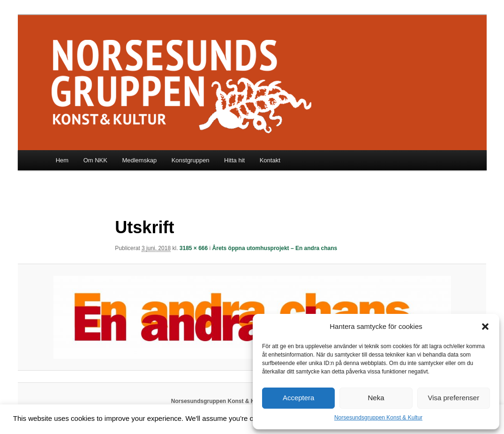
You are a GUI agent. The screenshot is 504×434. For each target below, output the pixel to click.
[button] (485, 327)
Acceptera (299, 398)
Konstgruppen (191, 160)
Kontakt (270, 160)
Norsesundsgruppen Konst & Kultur (378, 418)
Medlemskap (139, 160)
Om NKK (95, 160)
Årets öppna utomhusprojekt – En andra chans (275, 248)
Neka (376, 398)
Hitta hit (234, 160)
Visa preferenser (453, 398)
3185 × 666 (194, 248)
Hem (62, 160)
